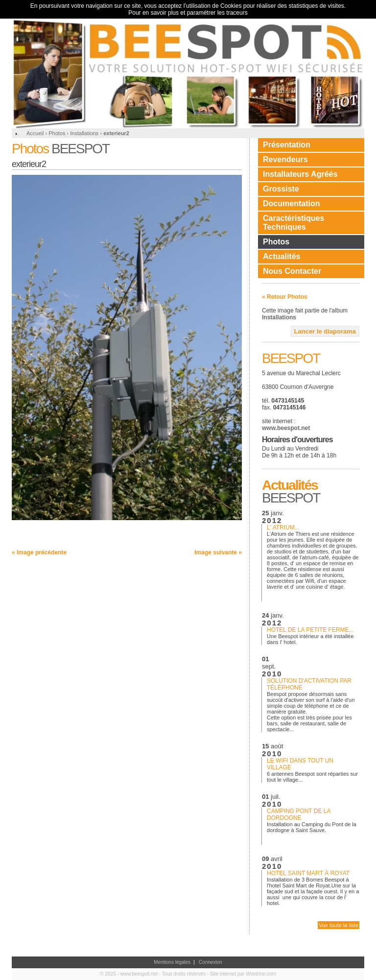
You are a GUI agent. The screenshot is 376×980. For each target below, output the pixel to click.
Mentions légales (172, 962)
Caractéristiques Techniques (294, 223)
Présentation (287, 145)
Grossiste (281, 189)
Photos (276, 242)
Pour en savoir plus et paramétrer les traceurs (188, 13)
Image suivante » (218, 552)
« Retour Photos (285, 297)
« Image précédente (39, 552)
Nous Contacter (292, 271)
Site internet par (243, 974)
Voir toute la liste (339, 925)
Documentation (291, 203)
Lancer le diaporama (325, 331)
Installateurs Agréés (300, 174)
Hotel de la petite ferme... (310, 630)
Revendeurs (285, 159)
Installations (279, 317)
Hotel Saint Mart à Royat (308, 873)
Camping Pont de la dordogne (299, 814)
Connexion (211, 962)
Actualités (282, 256)
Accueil (35, 133)
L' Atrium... (283, 527)
